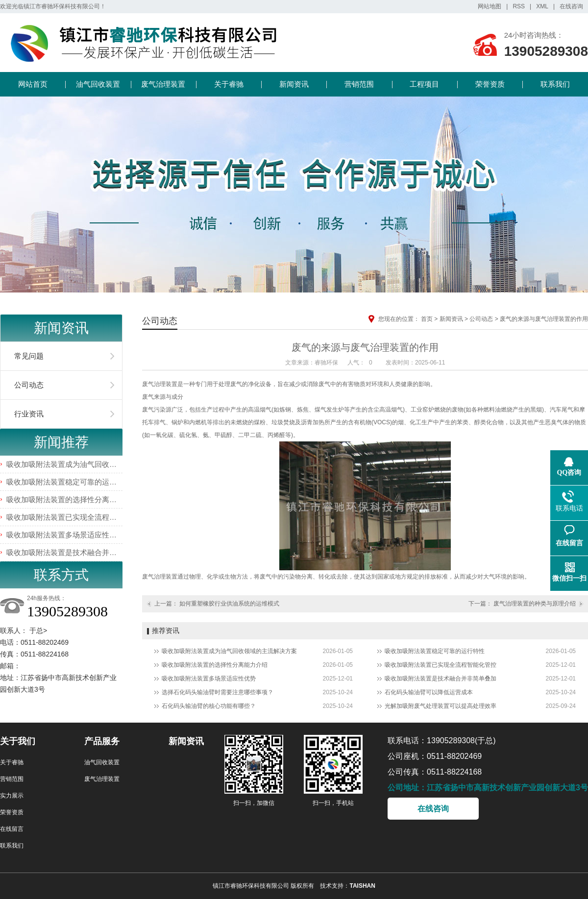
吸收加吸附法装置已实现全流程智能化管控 (76, 517)
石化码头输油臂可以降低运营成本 (429, 692)
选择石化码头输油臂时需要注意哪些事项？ (218, 692)
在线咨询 (571, 6)
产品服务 (102, 741)
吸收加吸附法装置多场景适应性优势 (65, 535)
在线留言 (12, 829)
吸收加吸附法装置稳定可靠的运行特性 (69, 482)
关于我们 (18, 741)
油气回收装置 (98, 84)
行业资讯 (29, 414)
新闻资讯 (294, 84)
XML (542, 6)
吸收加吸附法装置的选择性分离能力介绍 (73, 499)
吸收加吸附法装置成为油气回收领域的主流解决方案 (91, 464)
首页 (427, 319)
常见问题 (29, 356)
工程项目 (424, 84)
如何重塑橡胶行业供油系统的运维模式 (229, 604)
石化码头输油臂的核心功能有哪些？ (209, 706)
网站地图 (490, 6)
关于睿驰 (229, 84)
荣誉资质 (490, 84)
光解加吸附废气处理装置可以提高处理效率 (441, 706)
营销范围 (359, 84)
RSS (519, 6)
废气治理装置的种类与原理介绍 (535, 604)
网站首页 (33, 84)
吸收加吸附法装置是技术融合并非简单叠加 (76, 552)
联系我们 (555, 84)
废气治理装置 (163, 84)
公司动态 (29, 385)
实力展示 (12, 796)
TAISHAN (362, 886)
